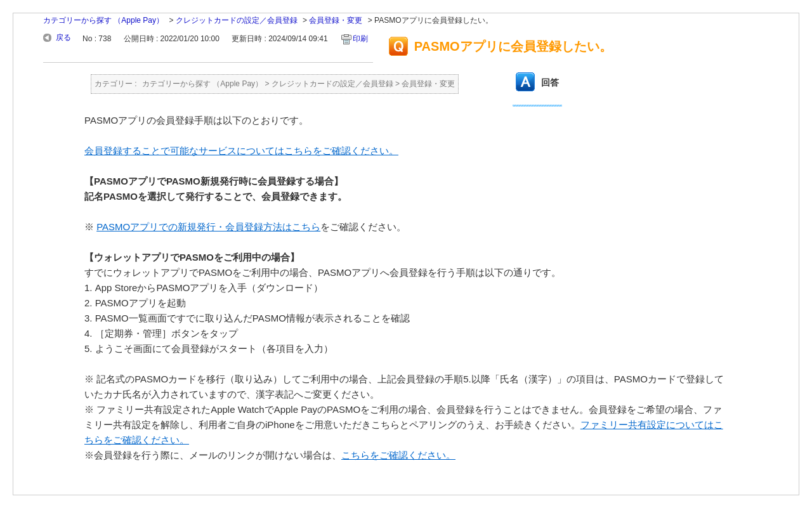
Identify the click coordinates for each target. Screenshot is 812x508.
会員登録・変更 (336, 20)
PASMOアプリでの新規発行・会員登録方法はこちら (208, 227)
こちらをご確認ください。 (398, 455)
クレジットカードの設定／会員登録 (237, 20)
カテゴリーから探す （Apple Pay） (103, 20)
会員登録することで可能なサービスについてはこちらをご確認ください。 (241, 151)
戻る (63, 37)
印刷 (360, 39)
